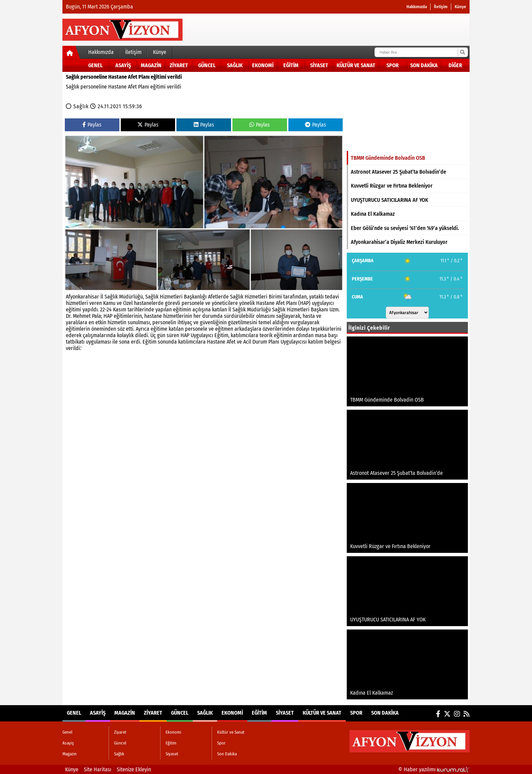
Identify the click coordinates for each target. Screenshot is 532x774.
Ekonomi (263, 65)
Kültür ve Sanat (356, 65)
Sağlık (235, 65)
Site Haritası (98, 769)
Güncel (207, 65)
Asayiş (123, 65)
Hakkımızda (417, 7)
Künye (460, 7)
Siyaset (319, 65)
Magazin (151, 65)
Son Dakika (424, 65)
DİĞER (455, 65)
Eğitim (291, 65)
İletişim (441, 7)
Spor (393, 65)
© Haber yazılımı (434, 769)
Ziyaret (179, 65)
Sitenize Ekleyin (134, 769)
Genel (95, 65)
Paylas (92, 125)
